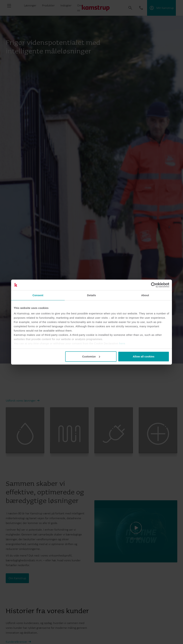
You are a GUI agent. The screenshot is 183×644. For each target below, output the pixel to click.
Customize (91, 356)
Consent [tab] (38, 295)
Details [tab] (91, 295)
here (122, 343)
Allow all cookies (144, 356)
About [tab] (145, 295)
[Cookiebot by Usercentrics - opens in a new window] (154, 285)
